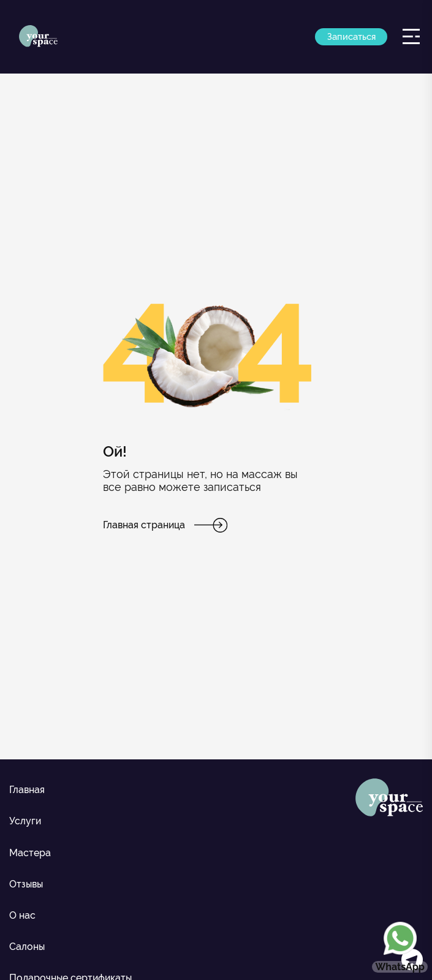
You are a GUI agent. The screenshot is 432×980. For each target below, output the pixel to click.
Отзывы (26, 884)
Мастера (30, 853)
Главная (27, 790)
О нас (22, 915)
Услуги (25, 821)
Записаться (351, 37)
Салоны (27, 947)
